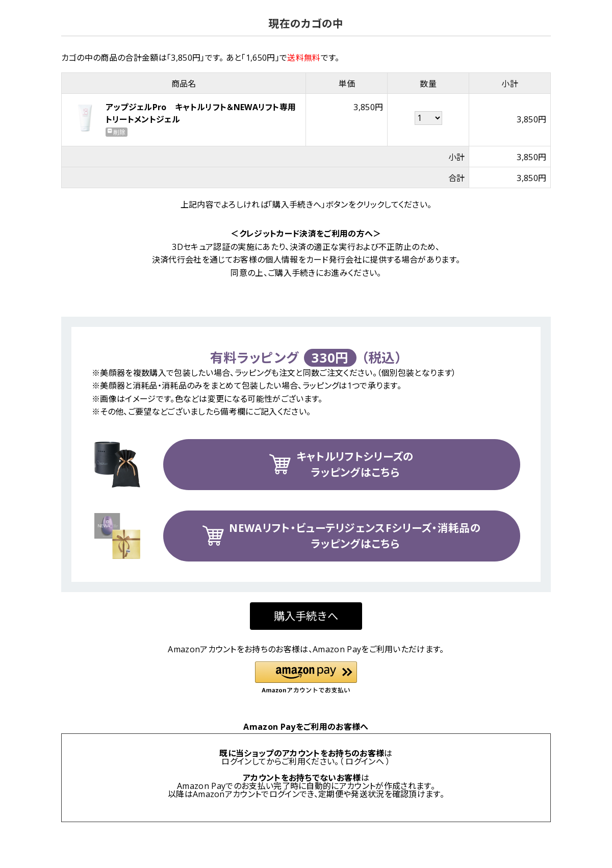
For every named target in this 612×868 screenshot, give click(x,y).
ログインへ (365, 761)
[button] (306, 678)
